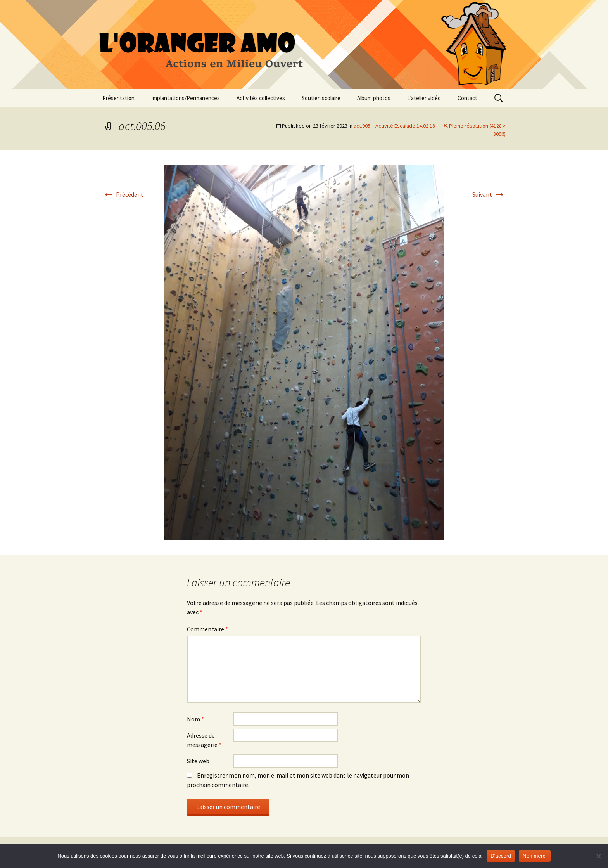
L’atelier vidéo (424, 98)
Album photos (374, 98)
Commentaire (207, 629)
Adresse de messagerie (204, 740)
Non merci (535, 856)
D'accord (501, 856)
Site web (198, 761)
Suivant (489, 194)
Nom (195, 719)
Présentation (118, 98)
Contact (467, 98)
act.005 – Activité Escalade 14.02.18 (394, 126)
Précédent (123, 194)
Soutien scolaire (321, 98)
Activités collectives (261, 98)
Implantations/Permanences (186, 98)
